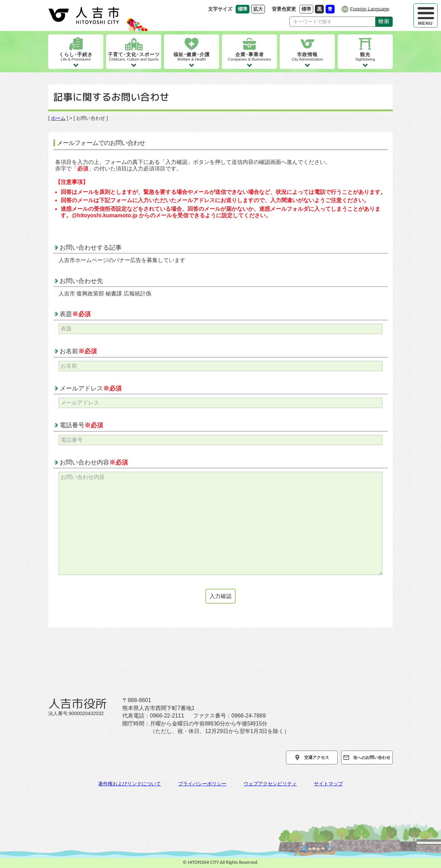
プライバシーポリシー (202, 784)
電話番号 (81, 425)
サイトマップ (328, 784)
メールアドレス (91, 388)
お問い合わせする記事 (91, 248)
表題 (75, 314)
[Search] (332, 22)
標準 (307, 9)
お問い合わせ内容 (94, 462)
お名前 (78, 351)
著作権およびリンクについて (130, 784)
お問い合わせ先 (81, 281)
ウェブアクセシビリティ (270, 784)
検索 (384, 21)
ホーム (58, 118)
